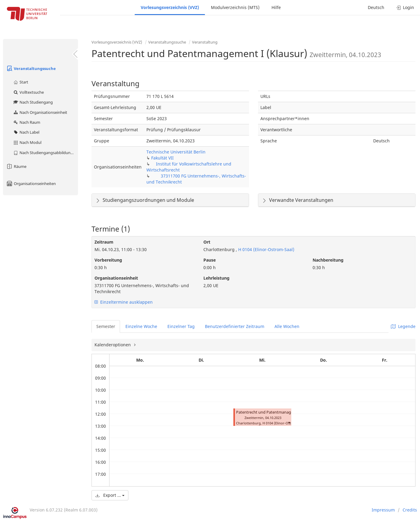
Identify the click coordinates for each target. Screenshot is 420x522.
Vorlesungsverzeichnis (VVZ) (170, 7)
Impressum (383, 510)
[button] (289, 422)
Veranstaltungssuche (31, 68)
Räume (16, 166)
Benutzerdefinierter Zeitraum (235, 326)
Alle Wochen (287, 326)
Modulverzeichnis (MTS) (235, 7)
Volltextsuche (28, 92)
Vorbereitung (108, 260)
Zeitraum (104, 242)
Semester (106, 326)
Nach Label (26, 132)
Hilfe (276, 7)
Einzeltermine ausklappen (124, 302)
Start (21, 82)
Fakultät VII (162, 158)
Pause (210, 260)
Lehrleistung (216, 278)
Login (405, 7)
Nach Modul (27, 142)
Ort (207, 242)
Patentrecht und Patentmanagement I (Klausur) (279, 412)
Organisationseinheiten (31, 184)
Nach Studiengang (33, 102)
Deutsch (376, 7)
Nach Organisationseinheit (40, 112)
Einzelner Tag (181, 326)
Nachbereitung (328, 260)
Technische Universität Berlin (176, 152)
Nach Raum (27, 122)
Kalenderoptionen (113, 345)
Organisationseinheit (116, 278)
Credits (410, 510)
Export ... (110, 495)
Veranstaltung (205, 42)
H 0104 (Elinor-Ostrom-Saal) (266, 249)
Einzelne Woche (141, 326)
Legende (403, 326)
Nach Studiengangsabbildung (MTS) (45, 153)
